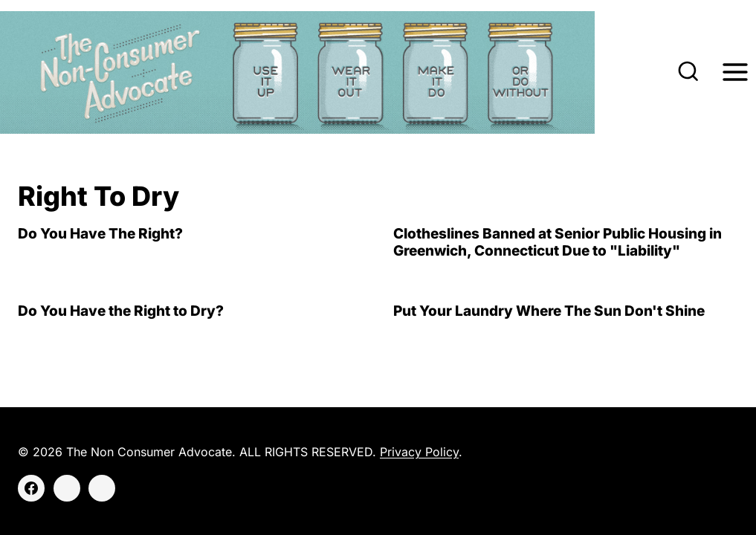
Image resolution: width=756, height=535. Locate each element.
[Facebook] (31, 488)
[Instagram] (67, 488)
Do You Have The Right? (100, 234)
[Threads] (102, 488)
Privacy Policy (419, 452)
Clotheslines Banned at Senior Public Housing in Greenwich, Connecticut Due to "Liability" (558, 242)
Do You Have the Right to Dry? (121, 311)
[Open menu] (735, 72)
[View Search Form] (688, 73)
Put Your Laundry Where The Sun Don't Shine (549, 311)
